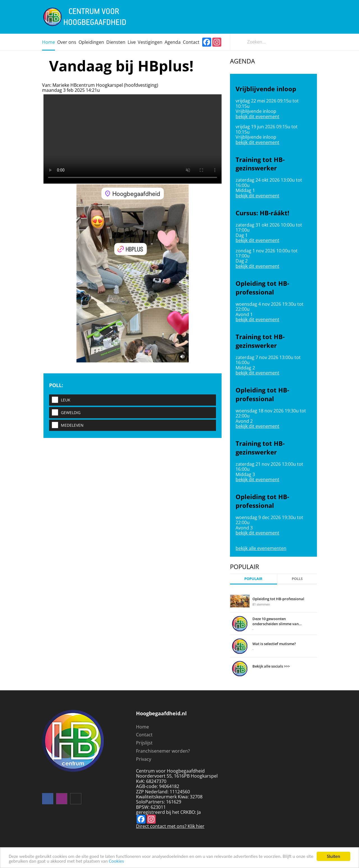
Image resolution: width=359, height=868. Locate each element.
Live (132, 42)
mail (76, 799)
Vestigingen (150, 42)
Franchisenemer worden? (163, 751)
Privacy (144, 759)
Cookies (116, 863)
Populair (253, 579)
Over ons (67, 42)
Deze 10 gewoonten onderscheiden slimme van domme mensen (276, 621)
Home (49, 42)
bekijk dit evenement (257, 117)
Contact (191, 42)
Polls (297, 579)
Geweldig (65, 413)
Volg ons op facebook (48, 799)
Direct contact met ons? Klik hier (170, 826)
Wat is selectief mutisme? (274, 644)
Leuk (60, 400)
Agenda (173, 42)
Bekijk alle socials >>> (271, 666)
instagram (62, 799)
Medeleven (66, 425)
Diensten (116, 42)
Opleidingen (91, 42)
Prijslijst (144, 743)
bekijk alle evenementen (261, 548)
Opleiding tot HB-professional (278, 599)
